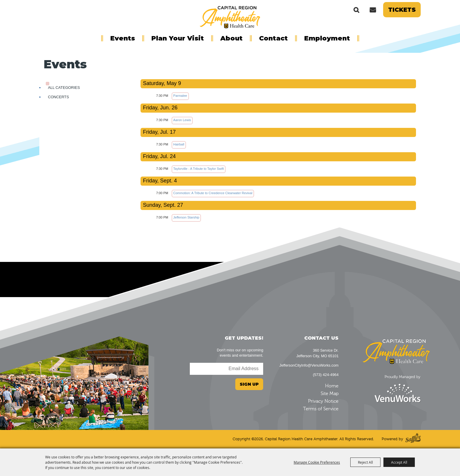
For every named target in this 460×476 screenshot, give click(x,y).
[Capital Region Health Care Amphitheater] (230, 16)
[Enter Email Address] (226, 369)
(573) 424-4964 (326, 375)
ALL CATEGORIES (64, 88)
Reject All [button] (365, 462)
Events (123, 38)
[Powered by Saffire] (413, 439)
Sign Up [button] (249, 384)
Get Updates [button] (373, 10)
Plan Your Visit (178, 38)
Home (332, 386)
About (231, 38)
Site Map (330, 394)
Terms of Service (321, 409)
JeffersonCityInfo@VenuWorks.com (309, 365)
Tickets (402, 10)
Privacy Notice (323, 401)
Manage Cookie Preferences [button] (317, 462)
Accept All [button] (399, 462)
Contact (273, 38)
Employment (327, 38)
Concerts (58, 97)
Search (356, 10)
